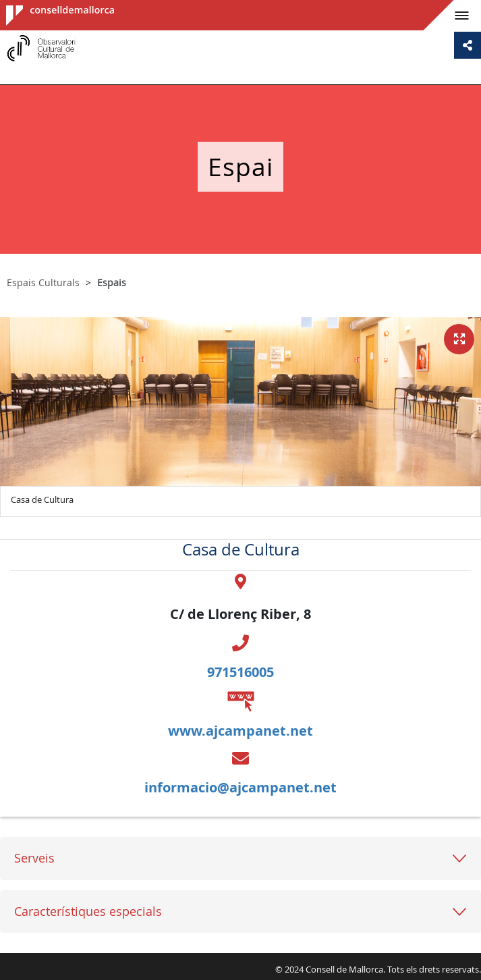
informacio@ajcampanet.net (240, 787)
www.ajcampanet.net (240, 731)
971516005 (240, 672)
